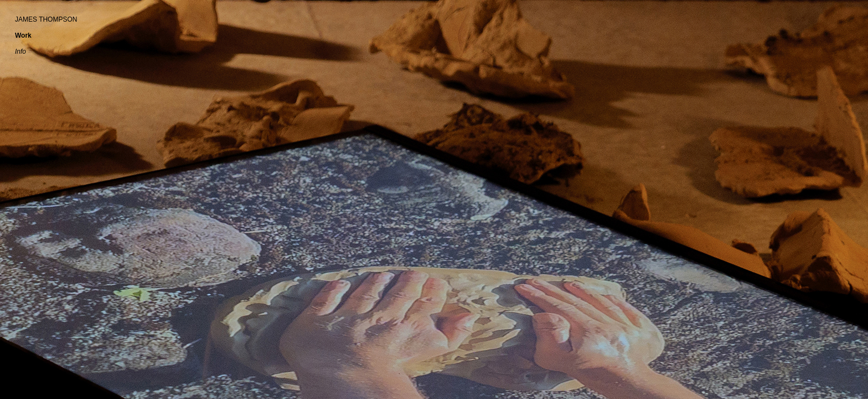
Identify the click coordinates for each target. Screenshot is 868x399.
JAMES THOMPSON (46, 19)
